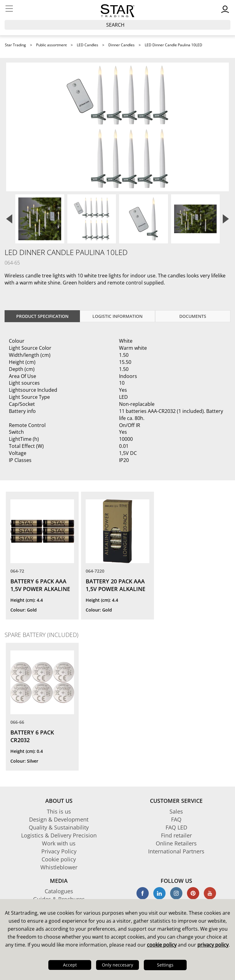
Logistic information (117, 316)
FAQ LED (176, 827)
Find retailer (176, 835)
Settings (165, 965)
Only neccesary (117, 965)
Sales (176, 811)
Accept (70, 965)
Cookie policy (59, 859)
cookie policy (162, 945)
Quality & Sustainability (59, 827)
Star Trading (15, 45)
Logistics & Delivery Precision (59, 835)
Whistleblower (59, 867)
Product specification (42, 316)
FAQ (176, 819)
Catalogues (59, 891)
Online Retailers (176, 843)
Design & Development (59, 819)
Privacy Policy (59, 851)
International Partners (176, 851)
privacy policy (213, 945)
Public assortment (51, 45)
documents (193, 316)
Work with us (59, 843)
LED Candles (88, 45)
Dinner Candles (121, 45)
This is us (59, 811)
